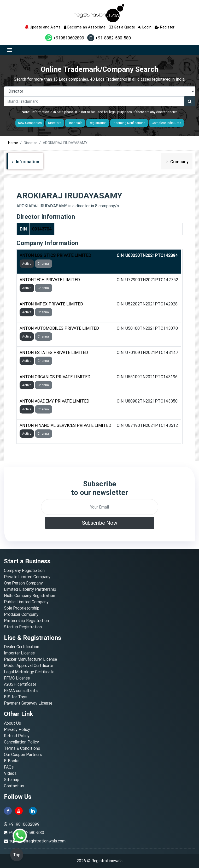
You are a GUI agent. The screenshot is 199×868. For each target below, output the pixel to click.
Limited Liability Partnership (30, 589)
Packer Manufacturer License (30, 659)
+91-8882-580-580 (109, 38)
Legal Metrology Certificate (29, 672)
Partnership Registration (26, 621)
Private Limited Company (27, 577)
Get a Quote (122, 27)
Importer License (19, 653)
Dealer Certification (22, 647)
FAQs (9, 767)
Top (17, 855)
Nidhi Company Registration (30, 595)
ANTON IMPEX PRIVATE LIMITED (51, 304)
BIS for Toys (16, 697)
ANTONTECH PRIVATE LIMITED (50, 280)
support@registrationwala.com (37, 841)
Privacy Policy (17, 729)
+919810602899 (65, 38)
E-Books (12, 761)
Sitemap (12, 780)
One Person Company (23, 583)
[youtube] (19, 810)
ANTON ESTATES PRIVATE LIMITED (54, 352)
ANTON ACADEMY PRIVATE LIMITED (54, 401)
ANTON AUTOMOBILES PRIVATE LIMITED (59, 328)
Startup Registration (23, 627)
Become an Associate (85, 27)
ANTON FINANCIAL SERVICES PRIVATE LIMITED (65, 425)
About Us (12, 723)
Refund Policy (17, 736)
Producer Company (21, 614)
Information (27, 162)
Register (165, 27)
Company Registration (24, 570)
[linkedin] (33, 810)
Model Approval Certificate (28, 665)
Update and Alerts (43, 27)
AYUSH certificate (20, 684)
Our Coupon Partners (23, 754)
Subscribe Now (100, 523)
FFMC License (17, 678)
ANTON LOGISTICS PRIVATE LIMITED (55, 255)
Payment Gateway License (28, 703)
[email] (100, 507)
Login (145, 27)
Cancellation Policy (21, 742)
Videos (10, 773)
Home (13, 143)
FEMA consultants (21, 690)
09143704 (42, 229)
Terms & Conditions (22, 748)
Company (179, 162)
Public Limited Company (26, 602)
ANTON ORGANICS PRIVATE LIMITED (55, 377)
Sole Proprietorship (22, 608)
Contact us (14, 786)
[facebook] (8, 810)
